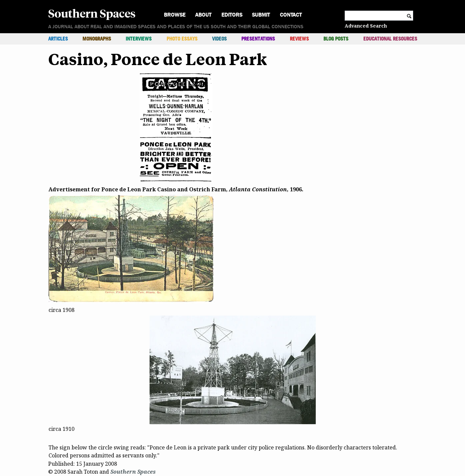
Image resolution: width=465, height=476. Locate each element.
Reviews (299, 39)
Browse (175, 15)
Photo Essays (182, 39)
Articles (58, 39)
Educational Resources (390, 39)
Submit (261, 15)
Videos (219, 39)
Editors (232, 15)
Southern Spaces (92, 13)
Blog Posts (336, 39)
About (203, 15)
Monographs (97, 39)
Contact (291, 15)
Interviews (139, 39)
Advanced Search (366, 26)
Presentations (258, 39)
